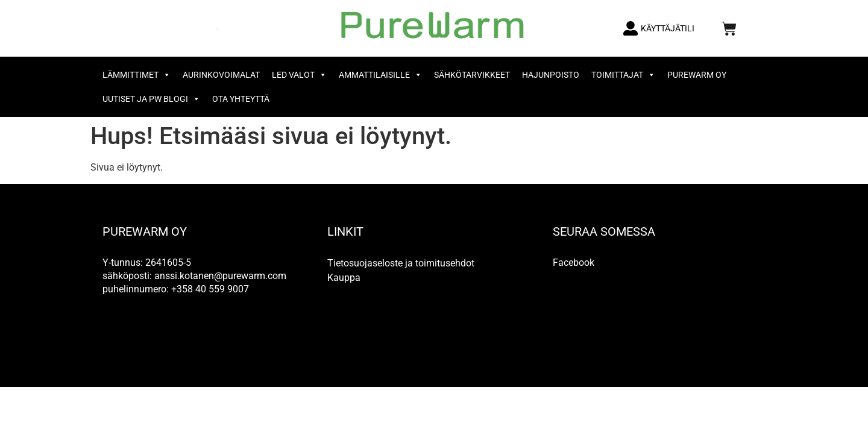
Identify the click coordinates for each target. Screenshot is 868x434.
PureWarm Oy (697, 75)
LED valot (299, 75)
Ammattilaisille (380, 75)
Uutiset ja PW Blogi (151, 99)
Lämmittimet (137, 75)
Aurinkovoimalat (221, 75)
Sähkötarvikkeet (472, 75)
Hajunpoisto (551, 75)
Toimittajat (623, 75)
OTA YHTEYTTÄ (241, 99)
